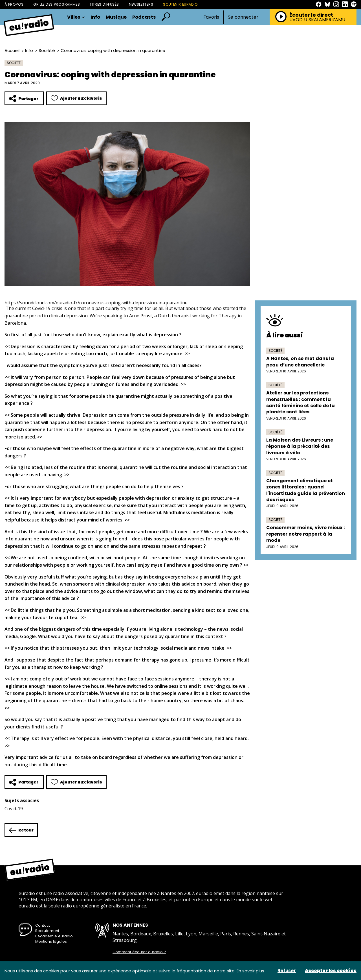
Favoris (211, 17)
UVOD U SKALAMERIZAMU (317, 20)
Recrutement (47, 931)
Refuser (287, 971)
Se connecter (243, 17)
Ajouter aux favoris (76, 98)
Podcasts (144, 17)
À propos (14, 4)
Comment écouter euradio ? (139, 952)
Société (47, 50)
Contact (43, 925)
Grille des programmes (57, 4)
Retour (21, 830)
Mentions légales (51, 941)
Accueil (12, 50)
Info (95, 17)
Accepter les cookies (331, 971)
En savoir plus (250, 971)
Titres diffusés (104, 4)
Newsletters (141, 4)
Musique (116, 17)
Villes (76, 17)
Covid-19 (14, 809)
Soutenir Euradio (180, 4)
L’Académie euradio (54, 936)
